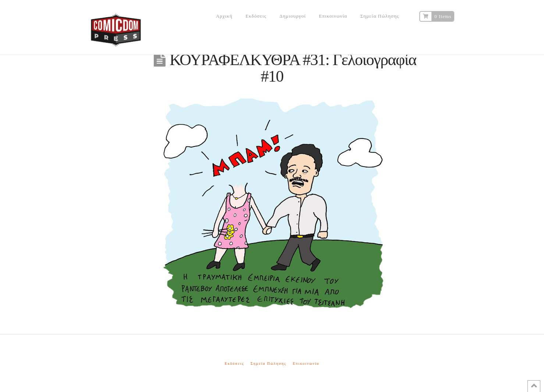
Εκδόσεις (234, 364)
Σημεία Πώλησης (268, 364)
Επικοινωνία (306, 364)
